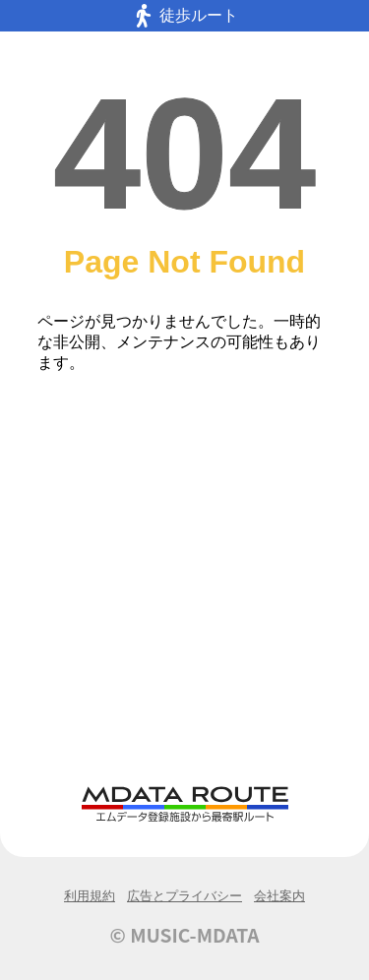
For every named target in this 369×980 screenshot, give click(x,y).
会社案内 (279, 896)
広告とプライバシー (184, 896)
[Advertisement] (184, 590)
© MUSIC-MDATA (185, 935)
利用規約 (90, 896)
